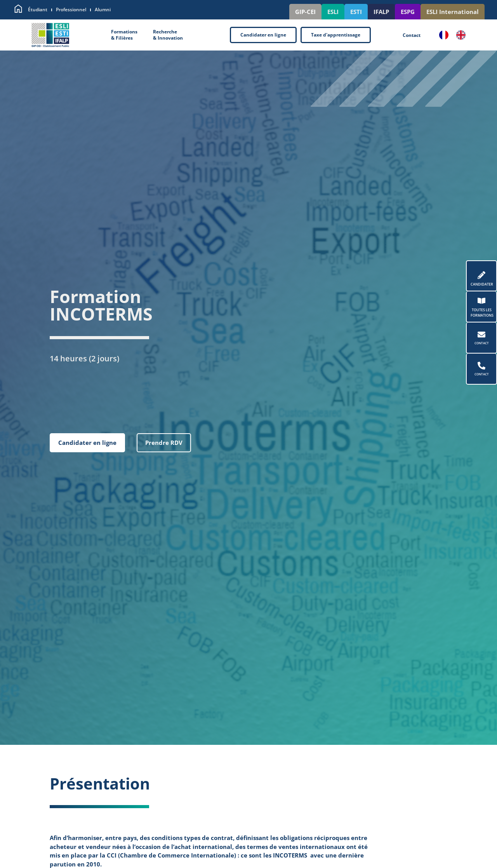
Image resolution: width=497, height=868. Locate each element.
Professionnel (71, 10)
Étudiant (38, 10)
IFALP (381, 12)
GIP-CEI (305, 12)
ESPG (408, 12)
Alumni (103, 10)
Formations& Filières (124, 35)
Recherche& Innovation (168, 35)
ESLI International (453, 12)
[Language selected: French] (456, 35)
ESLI (333, 12)
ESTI (356, 12)
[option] (463, 35)
